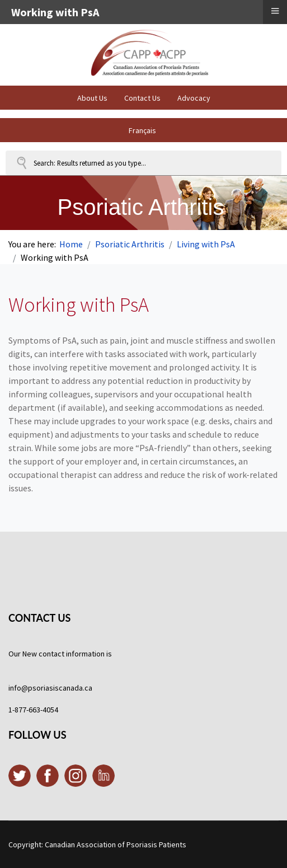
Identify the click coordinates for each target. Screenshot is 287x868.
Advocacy (194, 98)
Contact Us (142, 98)
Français (142, 130)
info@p (20, 688)
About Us (92, 98)
